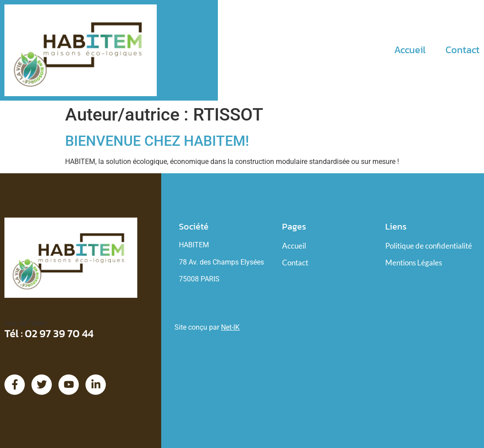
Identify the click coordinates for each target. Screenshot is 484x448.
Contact (463, 50)
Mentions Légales (414, 263)
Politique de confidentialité (429, 246)
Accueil (410, 50)
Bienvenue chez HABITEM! (157, 141)
